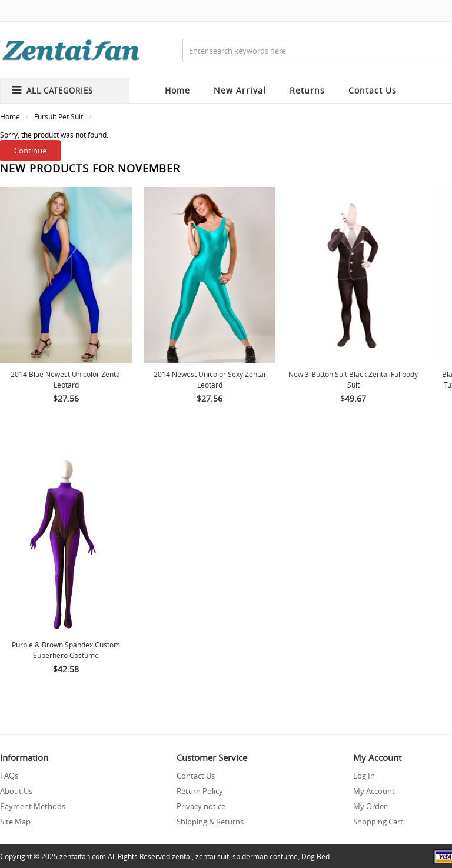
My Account (374, 791)
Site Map (15, 822)
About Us (16, 791)
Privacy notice (201, 806)
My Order (370, 806)
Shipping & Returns (210, 822)
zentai (182, 856)
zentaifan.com (83, 856)
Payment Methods (33, 806)
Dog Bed (315, 856)
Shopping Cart (378, 822)
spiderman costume (265, 856)
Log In (364, 776)
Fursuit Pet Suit (59, 116)
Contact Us (196, 776)
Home (177, 90)
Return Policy (200, 791)
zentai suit (212, 856)
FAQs (9, 776)
